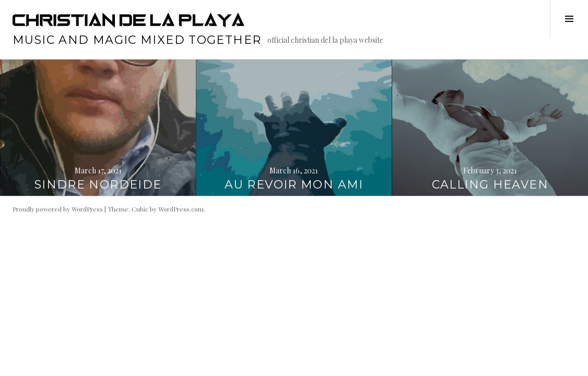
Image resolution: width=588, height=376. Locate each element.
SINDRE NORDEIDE (98, 185)
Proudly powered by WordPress (58, 209)
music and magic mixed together (137, 40)
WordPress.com (181, 209)
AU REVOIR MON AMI (294, 185)
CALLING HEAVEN (490, 185)
